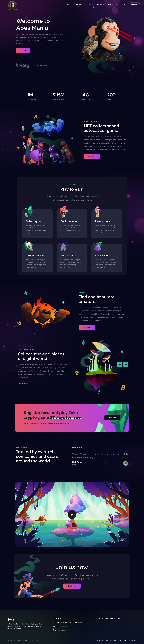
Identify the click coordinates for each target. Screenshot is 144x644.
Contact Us (132, 640)
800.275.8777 (63, 626)
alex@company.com (59, 630)
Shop (120, 640)
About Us (105, 640)
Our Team (113, 640)
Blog (125, 640)
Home (98, 640)
